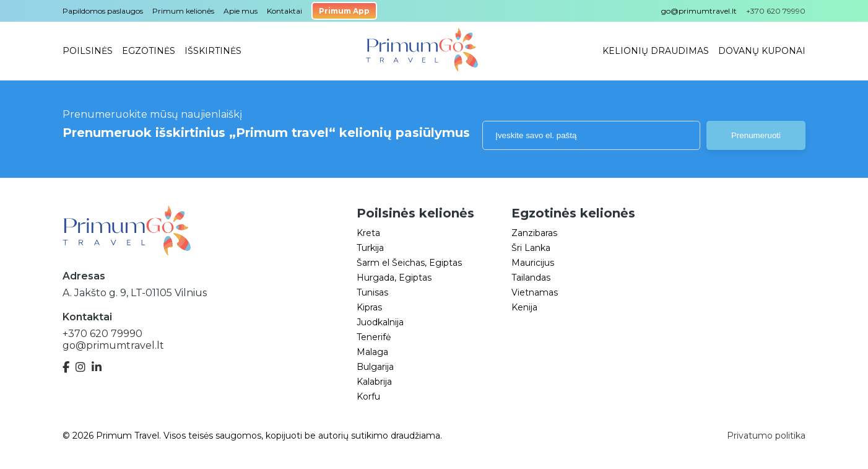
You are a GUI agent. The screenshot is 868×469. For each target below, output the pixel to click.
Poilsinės (88, 51)
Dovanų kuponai (762, 51)
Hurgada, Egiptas (394, 278)
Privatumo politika (766, 436)
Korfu (368, 397)
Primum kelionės (183, 11)
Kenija (524, 307)
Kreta (368, 233)
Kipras (369, 307)
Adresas (84, 276)
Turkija (370, 248)
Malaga (372, 352)
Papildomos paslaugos (103, 11)
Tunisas (372, 292)
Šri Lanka (531, 248)
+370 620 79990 (102, 334)
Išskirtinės (213, 51)
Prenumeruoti (756, 135)
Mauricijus (533, 263)
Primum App (344, 11)
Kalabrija (374, 382)
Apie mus (241, 11)
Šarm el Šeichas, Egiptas (409, 263)
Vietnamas (535, 292)
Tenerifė (374, 337)
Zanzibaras (534, 233)
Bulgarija (375, 367)
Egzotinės (149, 51)
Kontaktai (284, 11)
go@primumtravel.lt (699, 11)
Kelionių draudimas (656, 51)
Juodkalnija (380, 322)
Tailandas (531, 278)
